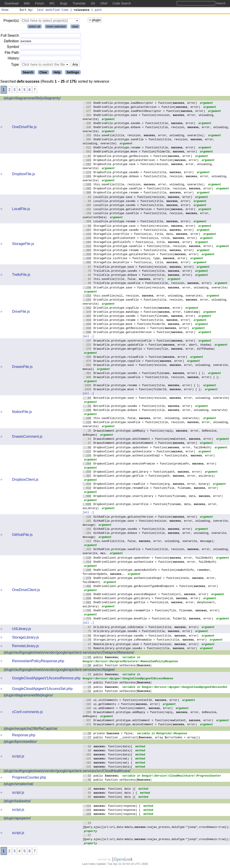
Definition (11, 42)
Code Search (122, 3)
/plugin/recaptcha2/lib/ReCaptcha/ (31, 729)
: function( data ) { (110, 793)
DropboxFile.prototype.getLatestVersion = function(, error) (141, 161)
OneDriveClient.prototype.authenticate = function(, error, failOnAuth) (150, 562)
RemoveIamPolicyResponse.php (38, 662)
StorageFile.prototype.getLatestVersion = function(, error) (141, 255)
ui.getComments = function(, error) (121, 705)
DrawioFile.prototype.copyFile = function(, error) (133, 361)
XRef (104, 3)
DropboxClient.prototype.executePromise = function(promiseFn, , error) (150, 464)
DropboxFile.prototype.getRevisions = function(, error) (137, 157)
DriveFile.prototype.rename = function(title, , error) (137, 321)
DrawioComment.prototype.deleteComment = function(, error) (140, 443)
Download (11, 3)
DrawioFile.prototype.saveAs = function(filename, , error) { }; (144, 374)
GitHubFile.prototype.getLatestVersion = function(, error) (140, 517)
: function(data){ (108, 747)
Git (93, 3)
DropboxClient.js (25, 480)
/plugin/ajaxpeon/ (17, 819)
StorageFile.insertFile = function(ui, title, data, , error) (142, 235)
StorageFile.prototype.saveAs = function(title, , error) (138, 230)
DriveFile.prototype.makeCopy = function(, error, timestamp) (142, 312)
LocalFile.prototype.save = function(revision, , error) (137, 198)
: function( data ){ (109, 789)
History (13, 59)
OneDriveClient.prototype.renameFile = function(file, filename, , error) (151, 611)
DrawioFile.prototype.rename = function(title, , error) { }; (142, 386)
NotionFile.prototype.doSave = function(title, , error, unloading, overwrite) (155, 411)
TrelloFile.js (21, 275)
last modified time (53, 10)
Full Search (10, 36)
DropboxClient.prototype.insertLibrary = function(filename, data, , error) (153, 497)
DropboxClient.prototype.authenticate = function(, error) (139, 452)
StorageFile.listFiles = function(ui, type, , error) (135, 259)
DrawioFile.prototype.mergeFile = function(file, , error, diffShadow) (149, 349)
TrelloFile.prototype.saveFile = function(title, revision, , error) (147, 284)
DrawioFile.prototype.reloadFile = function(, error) (135, 357)
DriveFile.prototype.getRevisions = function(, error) (136, 329)
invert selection (56, 27)
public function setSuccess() (117, 666)
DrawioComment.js (27, 437)
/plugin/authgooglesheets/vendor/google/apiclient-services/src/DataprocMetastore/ (69, 653)
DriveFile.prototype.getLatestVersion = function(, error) (139, 333)
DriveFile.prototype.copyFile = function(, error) (133, 308)
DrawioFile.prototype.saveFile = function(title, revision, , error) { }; (151, 378)
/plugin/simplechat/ (19, 785)
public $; (101, 658)
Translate (79, 3)
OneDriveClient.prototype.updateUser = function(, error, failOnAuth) (148, 558)
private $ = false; (108, 734)
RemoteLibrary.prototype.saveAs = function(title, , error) (140, 649)
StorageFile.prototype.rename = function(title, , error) (138, 251)
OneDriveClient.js (26, 590)
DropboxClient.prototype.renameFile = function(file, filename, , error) (150, 488)
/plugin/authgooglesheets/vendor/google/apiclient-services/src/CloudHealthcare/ (67, 772)
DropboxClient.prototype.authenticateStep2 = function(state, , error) (149, 456)
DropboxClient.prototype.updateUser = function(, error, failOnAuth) (147, 448)
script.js (18, 757)
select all (34, 27)
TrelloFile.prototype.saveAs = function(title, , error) (137, 271)
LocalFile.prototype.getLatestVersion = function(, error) (139, 210)
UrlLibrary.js (22, 629)
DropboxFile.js (24, 175)
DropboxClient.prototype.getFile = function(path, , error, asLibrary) (149, 476)
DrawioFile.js (22, 367)
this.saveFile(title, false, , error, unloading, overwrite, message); (149, 542)
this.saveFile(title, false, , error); (124, 280)
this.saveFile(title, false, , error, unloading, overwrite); (142, 419)
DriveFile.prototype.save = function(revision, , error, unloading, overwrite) (155, 288)
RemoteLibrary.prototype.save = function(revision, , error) (141, 645)
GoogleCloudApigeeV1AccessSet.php (42, 689)
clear (75, 27)
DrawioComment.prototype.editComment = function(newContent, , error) (148, 439)
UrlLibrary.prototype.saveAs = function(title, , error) (137, 632)
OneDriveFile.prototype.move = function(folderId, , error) (140, 152)
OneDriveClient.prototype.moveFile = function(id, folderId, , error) (148, 619)
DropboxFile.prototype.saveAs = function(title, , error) (138, 173)
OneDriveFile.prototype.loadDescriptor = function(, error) (140, 103)
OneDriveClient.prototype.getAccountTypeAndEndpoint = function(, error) (150, 587)
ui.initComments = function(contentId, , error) (131, 701)
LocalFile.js (21, 210)
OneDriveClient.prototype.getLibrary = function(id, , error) (142, 599)
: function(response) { (112, 806)
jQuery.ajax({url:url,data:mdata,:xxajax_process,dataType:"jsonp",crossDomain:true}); (156, 826)
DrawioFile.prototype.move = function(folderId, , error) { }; (142, 390)
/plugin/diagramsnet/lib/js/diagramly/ (32, 99)
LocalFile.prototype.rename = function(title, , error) (137, 222)
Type (15, 65)
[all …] (88, 337)
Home (5, 10)
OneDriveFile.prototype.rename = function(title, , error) (139, 148)
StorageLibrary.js (26, 638)
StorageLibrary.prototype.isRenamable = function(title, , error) (145, 640)
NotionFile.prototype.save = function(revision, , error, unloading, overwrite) (156, 398)
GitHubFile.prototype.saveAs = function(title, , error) (137, 529)
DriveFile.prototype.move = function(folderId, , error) (137, 325)
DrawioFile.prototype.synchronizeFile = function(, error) (139, 341)
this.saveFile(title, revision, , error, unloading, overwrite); (144, 136)
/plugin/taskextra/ (17, 802)
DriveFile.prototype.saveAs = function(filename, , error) (139, 316)
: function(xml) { (108, 759)
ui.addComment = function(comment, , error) (128, 709)
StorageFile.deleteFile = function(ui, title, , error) (137, 263)
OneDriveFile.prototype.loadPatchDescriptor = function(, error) (144, 112)
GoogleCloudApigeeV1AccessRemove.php (46, 679)
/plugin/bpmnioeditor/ (20, 742)
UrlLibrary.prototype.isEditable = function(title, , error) (141, 628)
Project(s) (11, 21)
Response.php (24, 736)
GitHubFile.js (22, 535)
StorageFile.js (23, 244)
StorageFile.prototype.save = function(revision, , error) (139, 226)
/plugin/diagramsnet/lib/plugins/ (28, 696)
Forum (40, 3)
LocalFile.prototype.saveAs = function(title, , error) (137, 202)
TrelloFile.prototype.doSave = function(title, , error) (137, 275)
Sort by (26, 10)
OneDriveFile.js (24, 128)
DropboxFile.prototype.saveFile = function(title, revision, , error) (148, 189)
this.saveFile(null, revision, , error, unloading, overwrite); (143, 296)
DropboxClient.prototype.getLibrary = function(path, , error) (142, 472)
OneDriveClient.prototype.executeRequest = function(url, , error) (146, 595)
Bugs (64, 3)
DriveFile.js (21, 312)
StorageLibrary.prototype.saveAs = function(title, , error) (141, 636)
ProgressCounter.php (29, 778)
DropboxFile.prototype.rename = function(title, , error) (138, 193)
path (98, 10)
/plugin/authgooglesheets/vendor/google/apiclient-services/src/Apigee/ (59, 670)
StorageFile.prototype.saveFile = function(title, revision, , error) (148, 247)
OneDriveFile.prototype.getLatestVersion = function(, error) (142, 108)
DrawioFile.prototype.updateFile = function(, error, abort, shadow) (147, 345)
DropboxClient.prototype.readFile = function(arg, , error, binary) (146, 484)
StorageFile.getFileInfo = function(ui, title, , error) (137, 243)
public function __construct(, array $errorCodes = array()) (142, 738)
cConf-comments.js (28, 713)
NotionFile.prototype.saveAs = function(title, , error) (137, 407)
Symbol (13, 48)
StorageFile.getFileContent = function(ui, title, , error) (140, 239)
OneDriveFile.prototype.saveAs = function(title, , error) (139, 124)
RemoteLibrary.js (26, 647)
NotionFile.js (22, 412)
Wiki (27, 3)
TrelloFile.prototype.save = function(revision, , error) (138, 267)
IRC (52, 3)
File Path (12, 53)
